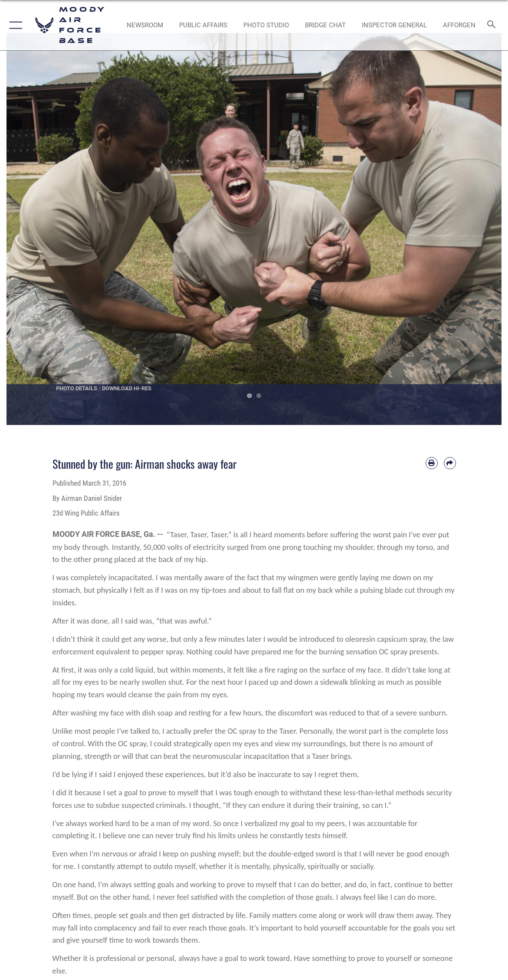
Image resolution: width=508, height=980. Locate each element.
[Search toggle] (493, 25)
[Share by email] (450, 463)
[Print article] (432, 463)
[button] (14, 25)
